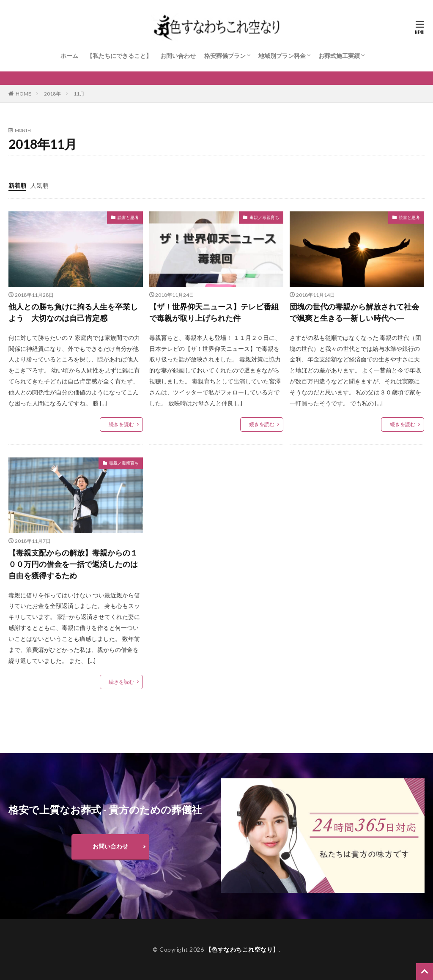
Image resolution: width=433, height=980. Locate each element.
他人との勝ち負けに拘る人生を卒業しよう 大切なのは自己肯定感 (73, 312)
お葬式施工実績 (339, 56)
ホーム (69, 56)
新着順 (17, 185)
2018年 (52, 94)
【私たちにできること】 (119, 56)
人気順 (39, 185)
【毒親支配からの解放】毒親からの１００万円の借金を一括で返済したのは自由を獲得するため (73, 564)
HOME (23, 94)
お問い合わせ (178, 56)
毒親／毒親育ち (264, 217)
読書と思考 (128, 217)
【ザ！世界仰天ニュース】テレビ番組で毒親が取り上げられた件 (214, 312)
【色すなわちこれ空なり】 (242, 949)
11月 (79, 94)
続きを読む (121, 424)
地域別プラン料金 (282, 56)
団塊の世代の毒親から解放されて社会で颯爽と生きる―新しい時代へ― (354, 312)
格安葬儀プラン (225, 56)
